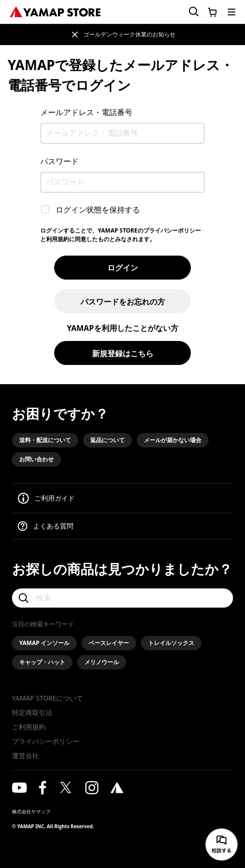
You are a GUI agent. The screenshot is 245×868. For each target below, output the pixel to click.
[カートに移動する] (212, 12)
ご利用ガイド (55, 498)
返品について (107, 440)
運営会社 (25, 756)
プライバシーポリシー (46, 741)
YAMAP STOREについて (47, 698)
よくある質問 (53, 526)
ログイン (123, 268)
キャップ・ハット (42, 662)
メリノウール (102, 662)
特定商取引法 (32, 712)
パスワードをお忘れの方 (123, 302)
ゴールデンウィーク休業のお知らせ (129, 34)
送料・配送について (45, 440)
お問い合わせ (36, 459)
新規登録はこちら (123, 353)
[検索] (122, 598)
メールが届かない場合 (173, 440)
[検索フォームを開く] (188, 12)
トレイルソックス (171, 643)
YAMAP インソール (44, 643)
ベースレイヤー (109, 643)
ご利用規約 (29, 727)
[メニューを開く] (232, 12)
